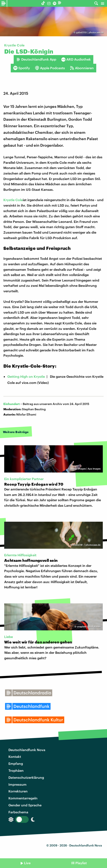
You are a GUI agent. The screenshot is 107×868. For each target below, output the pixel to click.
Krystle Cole (13, 200)
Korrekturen (18, 791)
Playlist (81, 863)
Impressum (17, 784)
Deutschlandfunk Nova (27, 750)
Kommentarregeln (23, 798)
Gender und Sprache (25, 805)
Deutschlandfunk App (36, 59)
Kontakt (15, 756)
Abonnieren (82, 68)
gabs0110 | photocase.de (90, 32)
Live (27, 863)
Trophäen (16, 770)
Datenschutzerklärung (26, 777)
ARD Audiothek (76, 59)
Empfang (16, 763)
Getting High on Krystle (26, 376)
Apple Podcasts (50, 68)
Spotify (22, 68)
